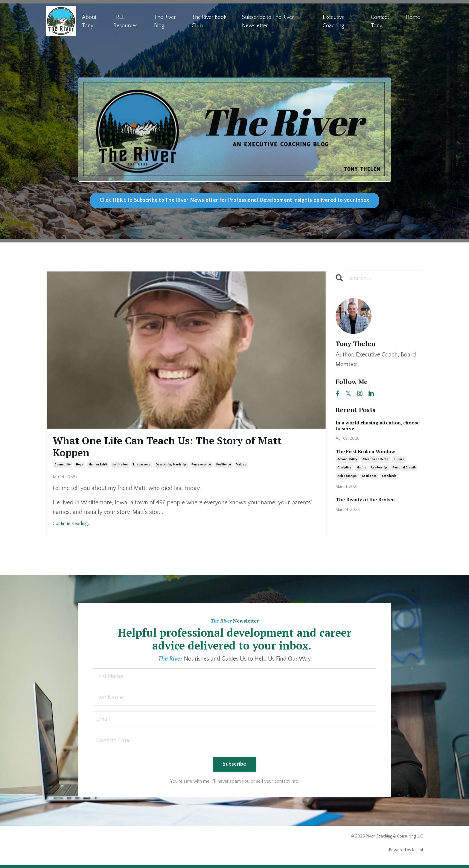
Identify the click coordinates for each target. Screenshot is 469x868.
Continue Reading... (72, 526)
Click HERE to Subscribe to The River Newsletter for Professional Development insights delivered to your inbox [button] (234, 200)
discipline (344, 468)
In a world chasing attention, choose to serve (378, 426)
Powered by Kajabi (406, 852)
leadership (379, 468)
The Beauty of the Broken (365, 500)
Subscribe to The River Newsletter (268, 21)
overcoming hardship (171, 466)
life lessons (142, 466)
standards (389, 476)
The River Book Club (209, 21)
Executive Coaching (334, 21)
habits (361, 468)
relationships (347, 476)
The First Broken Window (365, 452)
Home (413, 17)
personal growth (404, 468)
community (63, 466)
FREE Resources (125, 21)
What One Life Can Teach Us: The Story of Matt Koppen (176, 447)
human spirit (98, 466)
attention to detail (375, 460)
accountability (347, 460)
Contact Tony (380, 21)
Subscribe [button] (234, 767)
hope (80, 466)
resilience (224, 466)
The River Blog (165, 21)
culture (399, 460)
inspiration (120, 466)
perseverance (201, 466)
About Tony (89, 21)
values (241, 466)
